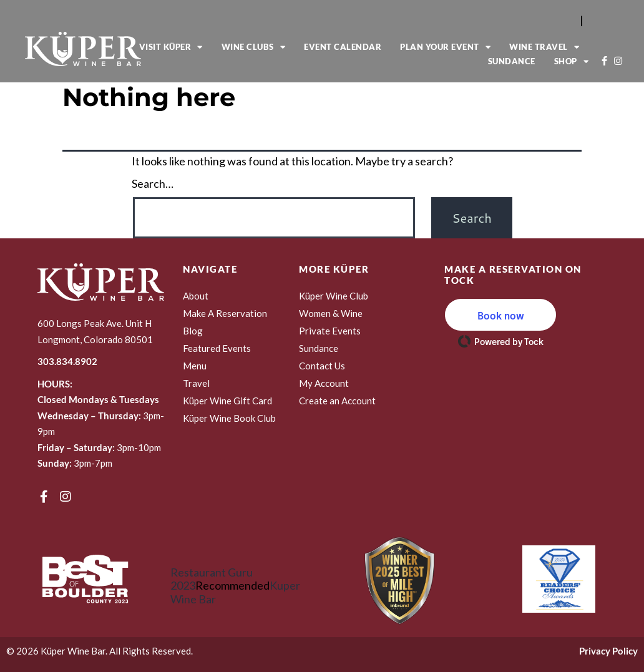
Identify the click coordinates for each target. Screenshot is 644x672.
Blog (193, 331)
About (196, 296)
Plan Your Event (445, 47)
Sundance (512, 61)
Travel (196, 383)
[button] (500, 315)
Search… (153, 184)
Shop (572, 61)
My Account (324, 383)
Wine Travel (544, 47)
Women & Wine (331, 313)
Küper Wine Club (334, 296)
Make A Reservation (225, 313)
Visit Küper (171, 47)
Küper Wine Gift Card (227, 401)
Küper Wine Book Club (229, 418)
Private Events (330, 331)
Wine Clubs (254, 47)
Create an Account (337, 401)
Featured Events (217, 348)
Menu (195, 366)
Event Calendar (343, 47)
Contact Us (322, 366)
